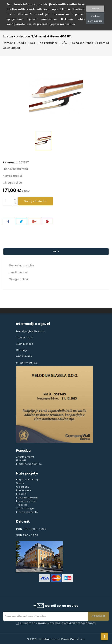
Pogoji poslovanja (28, 480)
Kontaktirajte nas (27, 498)
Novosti (21, 460)
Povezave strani (26, 501)
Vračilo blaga (25, 508)
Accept (95, 9)
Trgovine (22, 505)
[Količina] (7, 201)
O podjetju (23, 487)
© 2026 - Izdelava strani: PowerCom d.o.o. (56, 639)
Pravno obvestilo (27, 512)
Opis (56, 252)
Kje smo (21, 494)
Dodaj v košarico (36, 201)
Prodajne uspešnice (29, 464)
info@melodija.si (27, 363)
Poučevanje (24, 490)
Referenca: (10, 162)
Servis (20, 483)
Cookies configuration (95, 18)
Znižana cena (25, 457)
